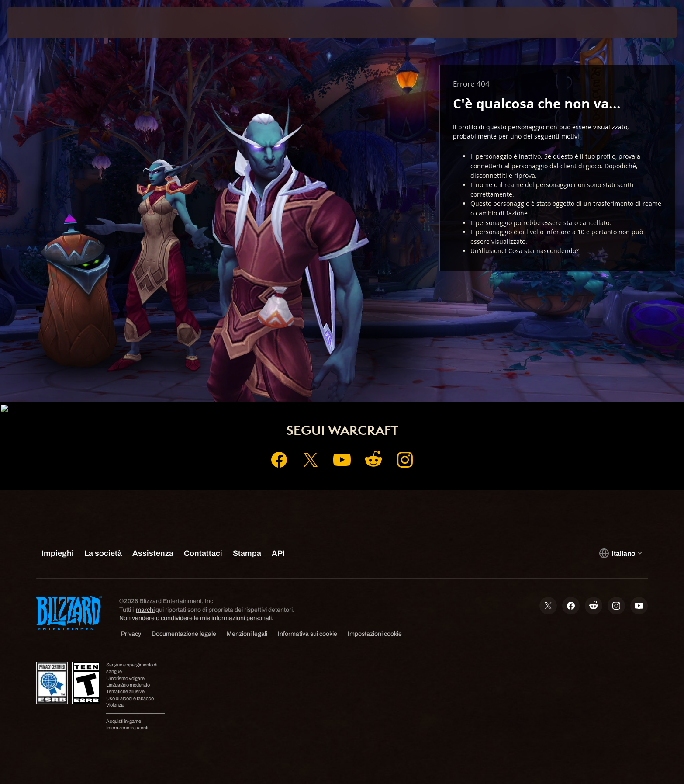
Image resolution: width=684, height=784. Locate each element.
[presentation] (39, 23)
